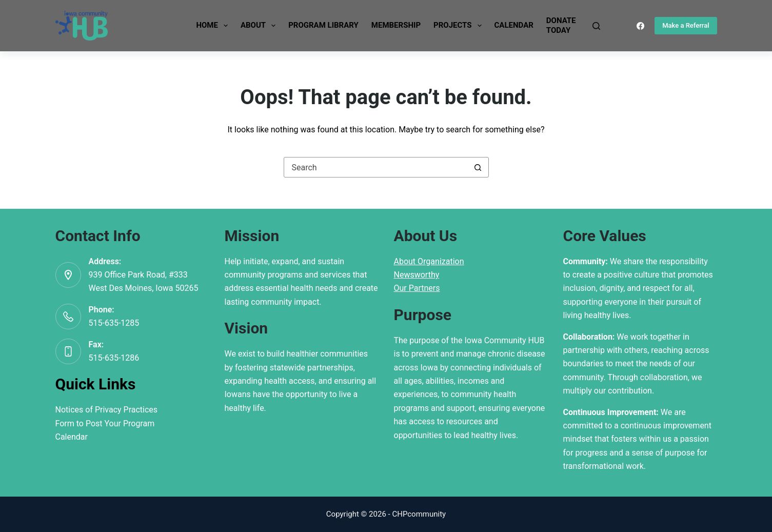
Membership (396, 25)
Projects (459, 26)
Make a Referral (686, 25)
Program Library (323, 25)
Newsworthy (417, 275)
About (260, 26)
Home (214, 26)
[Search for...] (376, 167)
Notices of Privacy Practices (107, 410)
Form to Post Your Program (105, 423)
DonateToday (561, 26)
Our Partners (417, 288)
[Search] (596, 26)
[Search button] (478, 167)
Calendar (514, 25)
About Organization (429, 261)
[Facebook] (640, 26)
